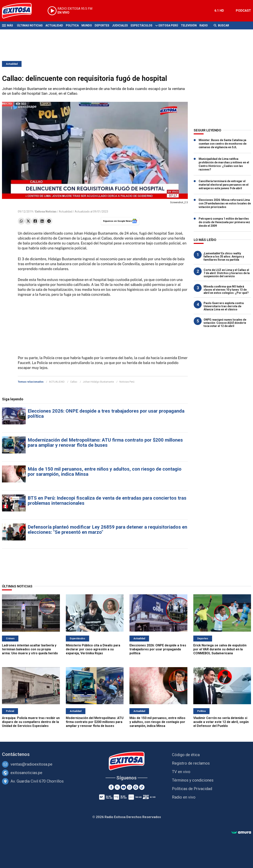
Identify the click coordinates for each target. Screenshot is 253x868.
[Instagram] (130, 787)
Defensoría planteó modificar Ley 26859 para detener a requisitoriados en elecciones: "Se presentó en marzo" (107, 530)
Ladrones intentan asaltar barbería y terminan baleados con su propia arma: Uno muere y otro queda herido (30, 649)
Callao (74, 382)
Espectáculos (142, 25)
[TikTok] (142, 787)
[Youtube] (123, 787)
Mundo (87, 25)
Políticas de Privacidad (192, 789)
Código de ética (186, 755)
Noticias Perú (127, 382)
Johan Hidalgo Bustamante (98, 382)
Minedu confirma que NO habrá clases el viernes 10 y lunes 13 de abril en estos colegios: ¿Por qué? (226, 290)
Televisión (189, 25)
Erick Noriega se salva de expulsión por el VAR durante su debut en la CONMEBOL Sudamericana (220, 649)
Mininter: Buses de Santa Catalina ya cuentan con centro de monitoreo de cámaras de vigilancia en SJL (223, 144)
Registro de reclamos (191, 763)
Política (72, 25)
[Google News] (136, 787)
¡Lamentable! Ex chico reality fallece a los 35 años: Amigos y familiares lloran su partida (224, 257)
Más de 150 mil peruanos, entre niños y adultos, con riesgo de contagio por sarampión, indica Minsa (105, 472)
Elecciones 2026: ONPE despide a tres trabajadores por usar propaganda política (106, 414)
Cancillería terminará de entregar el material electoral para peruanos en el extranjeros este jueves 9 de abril (224, 185)
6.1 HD (219, 11)
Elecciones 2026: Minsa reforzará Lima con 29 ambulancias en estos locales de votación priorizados (225, 203)
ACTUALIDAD (57, 382)
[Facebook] (111, 787)
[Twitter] (117, 787)
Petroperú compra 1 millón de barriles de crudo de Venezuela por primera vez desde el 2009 (224, 222)
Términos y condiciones (193, 780)
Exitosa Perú (168, 25)
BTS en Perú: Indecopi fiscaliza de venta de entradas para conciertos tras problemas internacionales (107, 501)
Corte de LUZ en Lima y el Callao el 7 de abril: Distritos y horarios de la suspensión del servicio (227, 273)
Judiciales (120, 25)
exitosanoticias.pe (26, 773)
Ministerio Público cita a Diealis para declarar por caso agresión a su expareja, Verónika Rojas (93, 649)
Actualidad (54, 25)
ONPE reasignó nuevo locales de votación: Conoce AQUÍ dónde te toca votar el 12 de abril (225, 323)
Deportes (102, 25)
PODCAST (243, 11)
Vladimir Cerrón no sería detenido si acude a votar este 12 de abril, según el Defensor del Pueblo (221, 722)
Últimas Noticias (30, 25)
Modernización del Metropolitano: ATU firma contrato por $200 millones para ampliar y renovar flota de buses (105, 443)
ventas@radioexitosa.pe (31, 764)
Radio (204, 25)
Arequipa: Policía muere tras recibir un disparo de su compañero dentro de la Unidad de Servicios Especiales (31, 722)
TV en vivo (181, 772)
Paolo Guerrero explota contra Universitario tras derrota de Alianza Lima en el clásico (224, 306)
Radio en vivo (184, 797)
